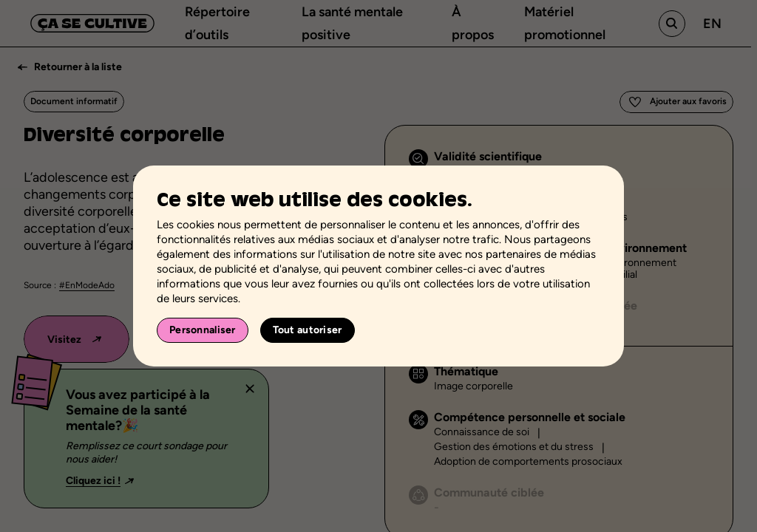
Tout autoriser (308, 330)
